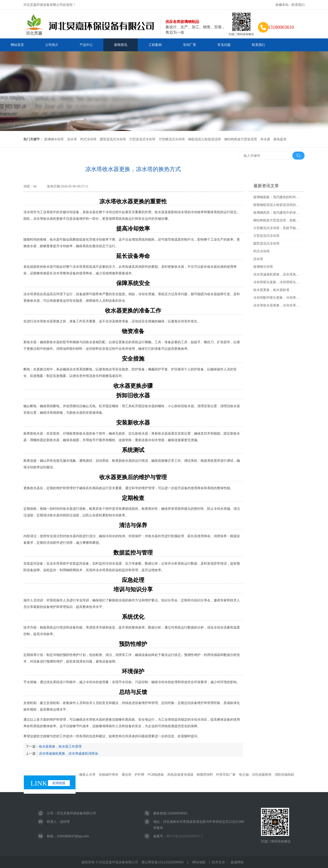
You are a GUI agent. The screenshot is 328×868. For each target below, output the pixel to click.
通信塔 (127, 775)
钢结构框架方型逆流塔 (241, 139)
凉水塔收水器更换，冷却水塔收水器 (277, 305)
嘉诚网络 (237, 862)
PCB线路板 (156, 775)
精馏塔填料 (205, 775)
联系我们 (298, 5)
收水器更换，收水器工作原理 (60, 746)
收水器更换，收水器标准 (271, 290)
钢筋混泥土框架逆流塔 (205, 139)
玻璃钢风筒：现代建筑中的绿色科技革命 (277, 213)
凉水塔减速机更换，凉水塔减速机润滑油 (68, 753)
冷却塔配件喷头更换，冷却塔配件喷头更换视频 (277, 298)
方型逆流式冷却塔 (142, 139)
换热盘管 (280, 139)
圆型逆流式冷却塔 (113, 139)
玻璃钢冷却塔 (54, 139)
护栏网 (139, 775)
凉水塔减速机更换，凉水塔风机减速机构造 (277, 274)
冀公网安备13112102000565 (162, 862)
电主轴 (244, 775)
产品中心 (86, 45)
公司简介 (52, 45)
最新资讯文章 (266, 186)
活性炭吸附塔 (262, 775)
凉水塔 (72, 139)
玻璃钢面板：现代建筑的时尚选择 (277, 197)
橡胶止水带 (87, 775)
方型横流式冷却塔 (172, 139)
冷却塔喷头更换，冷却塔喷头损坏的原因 (277, 282)
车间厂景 (190, 45)
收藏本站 (282, 5)
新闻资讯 (121, 45)
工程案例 (155, 45)
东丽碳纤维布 (108, 775)
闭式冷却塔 (88, 139)
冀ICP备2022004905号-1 (185, 836)
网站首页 (17, 45)
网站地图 (199, 862)
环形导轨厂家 (226, 775)
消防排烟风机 (284, 775)
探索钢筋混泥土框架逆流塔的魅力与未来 (277, 205)
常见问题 (224, 45)
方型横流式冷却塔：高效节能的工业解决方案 (277, 228)
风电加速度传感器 (180, 775)
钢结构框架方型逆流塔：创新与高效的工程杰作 (277, 220)
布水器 (265, 139)
